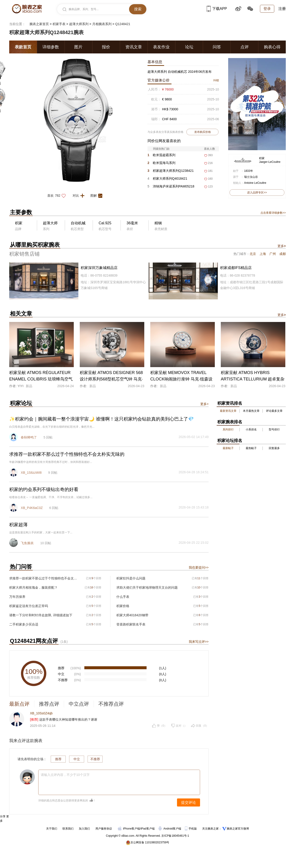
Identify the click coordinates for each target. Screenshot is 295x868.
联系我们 (68, 829)
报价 (106, 47)
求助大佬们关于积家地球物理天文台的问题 (147, 587)
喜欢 (58, 196)
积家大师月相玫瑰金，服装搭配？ (33, 587)
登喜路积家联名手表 (131, 624)
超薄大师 (50, 223)
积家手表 (59, 24)
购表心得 (272, 47)
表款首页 (23, 47)
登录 (267, 9)
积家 (262, 158)
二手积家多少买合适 (24, 624)
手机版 (191, 829)
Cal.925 (105, 223)
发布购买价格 (203, 132)
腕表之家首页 (39, 24)
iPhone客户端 (129, 829)
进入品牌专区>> (257, 193)
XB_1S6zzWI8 (31, 473)
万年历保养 (17, 597)
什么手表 (123, 597)
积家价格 (123, 606)
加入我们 (84, 829)
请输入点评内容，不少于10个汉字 (65, 775)
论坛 (189, 47)
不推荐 (95, 759)
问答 (217, 47)
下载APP (217, 9)
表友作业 (161, 47)
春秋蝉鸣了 (29, 437)
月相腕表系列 (102, 24)
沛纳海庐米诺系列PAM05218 (171, 186)
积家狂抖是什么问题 (131, 578)
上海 (263, 254)
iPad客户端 (148, 829)
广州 (273, 254)
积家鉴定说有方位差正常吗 (29, 606)
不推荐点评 (111, 704)
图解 (98, 196)
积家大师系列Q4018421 (167, 178)
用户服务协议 (104, 829)
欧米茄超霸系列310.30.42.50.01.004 (162, 156)
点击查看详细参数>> (273, 213)
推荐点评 (49, 704)
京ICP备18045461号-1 (175, 836)
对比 (80, 196)
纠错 (216, 80)
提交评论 (189, 802)
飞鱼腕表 (27, 543)
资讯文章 (134, 47)
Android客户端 (170, 829)
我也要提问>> (199, 567)
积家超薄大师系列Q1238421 (171, 171)
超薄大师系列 (79, 24)
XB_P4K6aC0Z (32, 508)
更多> (204, 404)
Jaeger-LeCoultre (270, 162)
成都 (283, 254)
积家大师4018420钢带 (132, 615)
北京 (253, 254)
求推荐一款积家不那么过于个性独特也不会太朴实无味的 (43, 578)
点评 (245, 47)
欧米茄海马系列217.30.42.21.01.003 (162, 164)
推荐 (58, 759)
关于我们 (52, 829)
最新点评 (19, 704)
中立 (77, 759)
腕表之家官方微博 (238, 829)
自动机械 (78, 223)
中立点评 (79, 704)
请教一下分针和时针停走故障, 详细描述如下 (41, 615)
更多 (282, 246)
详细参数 (51, 47)
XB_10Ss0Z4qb (41, 713)
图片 (78, 47)
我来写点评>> (199, 642)
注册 (282, 9)
